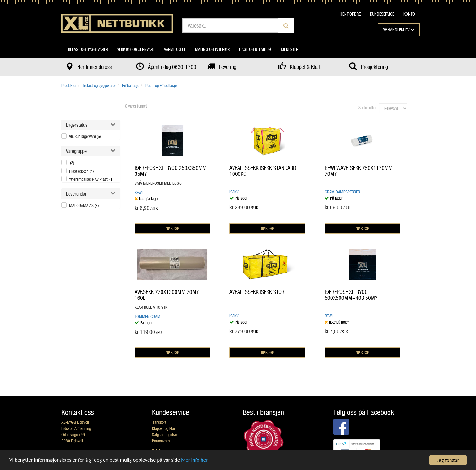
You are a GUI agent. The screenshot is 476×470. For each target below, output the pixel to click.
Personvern (161, 441)
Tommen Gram (147, 316)
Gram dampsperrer (342, 192)
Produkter (69, 85)
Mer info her (195, 461)
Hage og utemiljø (255, 49)
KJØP (172, 228)
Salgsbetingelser (165, 435)
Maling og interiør (212, 49)
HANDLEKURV (399, 30)
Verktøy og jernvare (136, 49)
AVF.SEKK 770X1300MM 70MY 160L (167, 295)
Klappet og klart (164, 428)
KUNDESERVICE (382, 14)
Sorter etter (367, 107)
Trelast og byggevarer (87, 49)
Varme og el (175, 49)
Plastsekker (81, 171)
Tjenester (289, 49)
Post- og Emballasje (161, 85)
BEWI (139, 192)
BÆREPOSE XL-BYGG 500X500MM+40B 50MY (351, 295)
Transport (159, 422)
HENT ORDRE (350, 14)
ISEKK (234, 192)
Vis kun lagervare (85, 136)
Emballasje (131, 85)
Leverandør (76, 194)
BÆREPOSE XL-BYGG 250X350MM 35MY (171, 171)
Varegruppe (76, 151)
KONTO (409, 14)
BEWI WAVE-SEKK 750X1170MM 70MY (359, 171)
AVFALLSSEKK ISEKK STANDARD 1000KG (263, 171)
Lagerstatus (77, 125)
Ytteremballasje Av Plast (91, 179)
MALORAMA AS (84, 205)
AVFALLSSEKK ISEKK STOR (257, 292)
